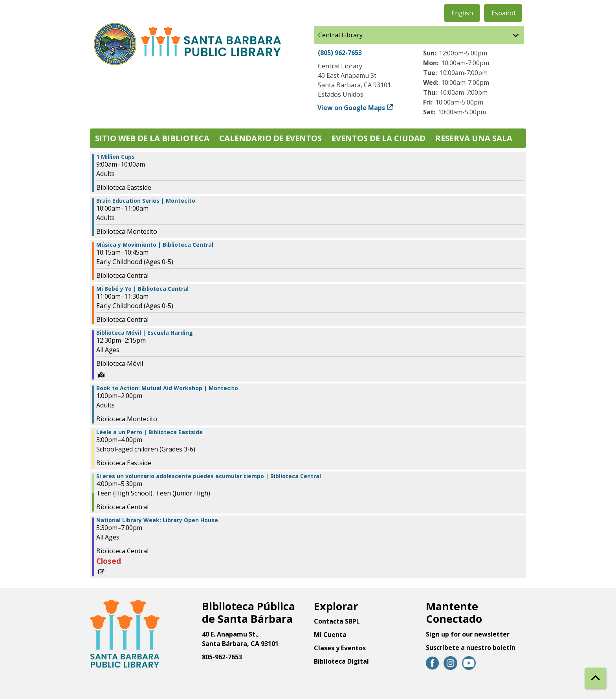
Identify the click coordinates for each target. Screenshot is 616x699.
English (462, 13)
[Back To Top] (595, 678)
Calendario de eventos (270, 138)
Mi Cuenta (330, 635)
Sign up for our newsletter (468, 634)
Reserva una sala (474, 138)
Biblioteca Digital (341, 661)
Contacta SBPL (337, 621)
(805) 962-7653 (340, 53)
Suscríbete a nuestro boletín (471, 648)
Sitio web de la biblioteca (152, 138)
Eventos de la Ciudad (379, 138)
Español (503, 13)
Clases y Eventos (340, 648)
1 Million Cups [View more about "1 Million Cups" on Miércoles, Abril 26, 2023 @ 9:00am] (115, 157)
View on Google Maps (351, 108)
